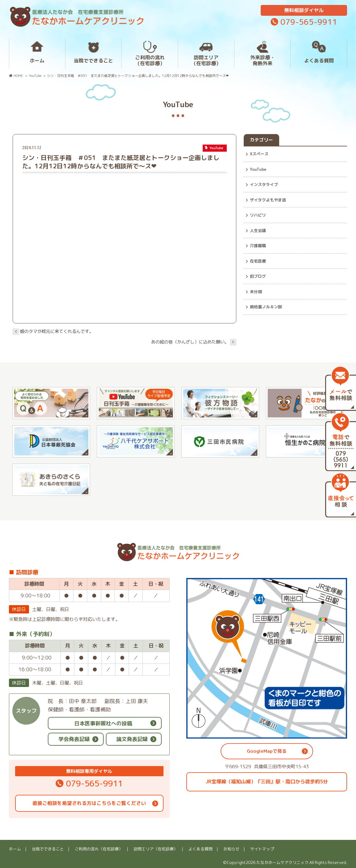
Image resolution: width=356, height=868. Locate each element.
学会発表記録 (74, 739)
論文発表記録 (132, 739)
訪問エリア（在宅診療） (206, 60)
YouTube (258, 169)
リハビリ (258, 215)
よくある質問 (319, 61)
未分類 (256, 292)
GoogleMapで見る (267, 751)
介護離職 (258, 246)
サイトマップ (262, 849)
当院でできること (93, 61)
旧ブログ (258, 276)
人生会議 (258, 230)
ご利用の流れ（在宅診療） (150, 60)
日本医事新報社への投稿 (103, 723)
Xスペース (259, 154)
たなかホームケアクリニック (282, 862)
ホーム (37, 61)
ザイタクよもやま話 (268, 200)
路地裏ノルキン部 (266, 307)
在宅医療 (258, 261)
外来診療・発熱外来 (263, 60)
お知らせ (231, 849)
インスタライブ (264, 184)
